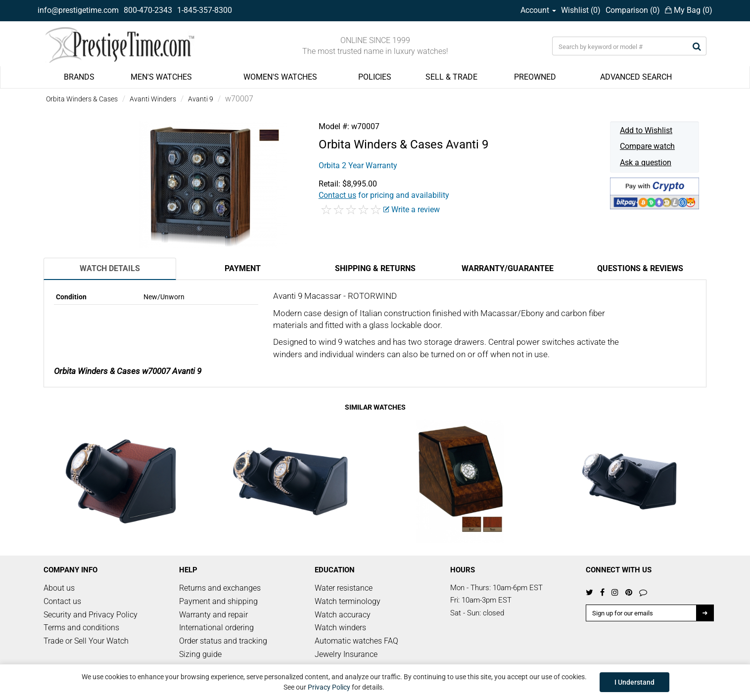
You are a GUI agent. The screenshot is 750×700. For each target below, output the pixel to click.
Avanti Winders (153, 99)
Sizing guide (200, 654)
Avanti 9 (201, 99)
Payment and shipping (218, 601)
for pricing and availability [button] (384, 195)
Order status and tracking (223, 641)
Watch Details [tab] (110, 268)
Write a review (412, 210)
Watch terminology (348, 601)
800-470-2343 (148, 10)
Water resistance (344, 588)
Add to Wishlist (646, 130)
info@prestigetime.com (78, 10)
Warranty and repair (213, 615)
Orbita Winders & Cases (82, 99)
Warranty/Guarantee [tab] (508, 268)
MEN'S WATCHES (161, 77)
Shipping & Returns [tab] (375, 268)
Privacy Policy (329, 687)
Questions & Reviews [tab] (640, 268)
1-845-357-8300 (205, 10)
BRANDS (79, 77)
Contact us (62, 601)
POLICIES (375, 77)
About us (59, 588)
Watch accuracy (343, 615)
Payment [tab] (243, 268)
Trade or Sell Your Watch (86, 641)
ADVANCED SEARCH (636, 77)
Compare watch (647, 146)
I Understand (634, 682)
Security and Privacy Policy (91, 615)
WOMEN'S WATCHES (280, 77)
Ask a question (646, 163)
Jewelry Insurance (346, 654)
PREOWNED (535, 77)
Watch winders (340, 628)
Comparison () (633, 10)
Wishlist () (581, 10)
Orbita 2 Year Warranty (358, 165)
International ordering (216, 628)
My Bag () (689, 10)
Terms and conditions (81, 628)
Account (538, 10)
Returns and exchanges (220, 588)
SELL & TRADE (451, 77)
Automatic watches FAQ (356, 641)
